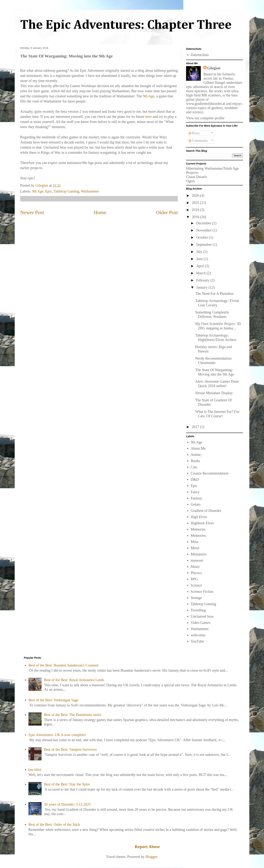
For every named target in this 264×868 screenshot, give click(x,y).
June (200, 259)
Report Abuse (147, 847)
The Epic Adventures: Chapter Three (126, 25)
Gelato (196, 504)
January (202, 287)
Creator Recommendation (210, 473)
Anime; (196, 455)
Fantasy (196, 498)
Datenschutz (200, 55)
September (205, 244)
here (148, 117)
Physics (196, 573)
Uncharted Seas (202, 616)
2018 (196, 217)
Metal (195, 548)
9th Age (149, 96)
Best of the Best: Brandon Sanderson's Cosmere (63, 665)
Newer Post (32, 212)
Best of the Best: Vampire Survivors (70, 749)
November (204, 230)
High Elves (199, 517)
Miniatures (199, 554)
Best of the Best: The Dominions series (73, 715)
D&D (195, 479)
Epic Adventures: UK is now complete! (57, 735)
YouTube (197, 641)
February (203, 280)
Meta (194, 542)
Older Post (167, 212)
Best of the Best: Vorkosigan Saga (53, 700)
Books (195, 461)
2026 (196, 195)
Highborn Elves (202, 523)
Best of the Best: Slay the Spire (67, 784)
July (200, 252)
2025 (196, 203)
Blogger (151, 857)
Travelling (198, 610)
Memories (198, 529)
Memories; (199, 535)
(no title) (35, 770)
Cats (194, 467)
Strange (196, 598)
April (200, 266)
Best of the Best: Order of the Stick (54, 824)
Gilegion (214, 68)
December (204, 223)
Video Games (201, 623)
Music (195, 567)
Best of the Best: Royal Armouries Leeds (74, 680)
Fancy (195, 492)
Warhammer (90, 191)
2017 (196, 427)
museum (197, 560)
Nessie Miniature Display (214, 393)
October (202, 237)
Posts (194, 133)
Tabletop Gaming (66, 191)
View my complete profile (205, 118)
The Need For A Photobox (214, 294)
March (201, 273)
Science (196, 585)
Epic (49, 191)
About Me (198, 448)
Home (100, 212)
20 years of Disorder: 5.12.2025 (67, 804)
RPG (194, 579)
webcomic (198, 635)
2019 (196, 210)
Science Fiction (202, 591)
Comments (198, 141)
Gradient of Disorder (206, 511)
